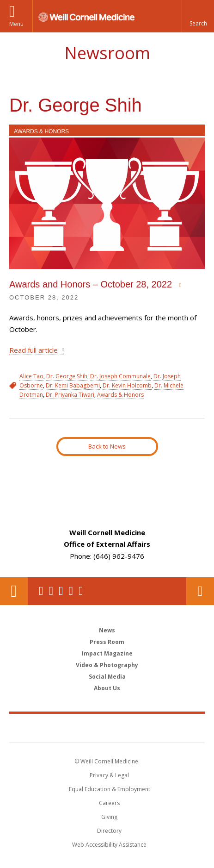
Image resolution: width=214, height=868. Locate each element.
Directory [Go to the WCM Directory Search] (109, 831)
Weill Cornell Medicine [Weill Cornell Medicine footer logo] (107, 728)
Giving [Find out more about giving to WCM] (109, 817)
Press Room (107, 642)
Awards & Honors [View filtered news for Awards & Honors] (120, 395)
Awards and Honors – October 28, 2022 (92, 284)
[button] (198, 16)
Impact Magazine (107, 653)
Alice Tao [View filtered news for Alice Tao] (31, 376)
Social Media (107, 677)
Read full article (34, 350)
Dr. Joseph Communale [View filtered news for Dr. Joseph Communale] (120, 376)
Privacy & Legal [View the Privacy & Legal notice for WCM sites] (109, 775)
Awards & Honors (41, 131)
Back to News (107, 446)
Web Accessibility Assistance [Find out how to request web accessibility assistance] (109, 845)
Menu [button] (16, 24)
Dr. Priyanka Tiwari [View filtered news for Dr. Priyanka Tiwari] (70, 395)
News (107, 630)
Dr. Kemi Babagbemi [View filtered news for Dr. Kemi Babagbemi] (73, 385)
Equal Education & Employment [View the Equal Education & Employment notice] (110, 789)
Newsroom (107, 53)
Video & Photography (107, 665)
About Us (107, 688)
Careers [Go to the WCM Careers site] (109, 803)
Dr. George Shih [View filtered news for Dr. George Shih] (67, 376)
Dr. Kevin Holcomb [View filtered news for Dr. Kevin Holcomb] (127, 385)
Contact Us (200, 591)
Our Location (14, 591)
